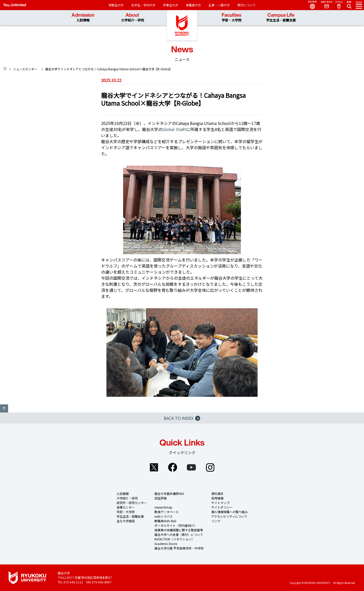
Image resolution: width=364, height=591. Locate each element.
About (133, 18)
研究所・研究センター (132, 503)
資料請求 (217, 494)
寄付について (246, 5)
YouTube (191, 467)
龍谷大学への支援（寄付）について (179, 534)
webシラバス (164, 516)
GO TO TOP (4, 408)
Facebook (173, 467)
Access (339, 5)
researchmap (163, 507)
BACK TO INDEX (182, 418)
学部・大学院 (126, 512)
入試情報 (123, 494)
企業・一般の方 (219, 5)
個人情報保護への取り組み (230, 512)
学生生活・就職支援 (130, 516)
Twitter (154, 467)
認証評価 (161, 498)
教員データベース (166, 512)
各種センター (126, 507)
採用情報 (217, 498)
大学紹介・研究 (127, 498)
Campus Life (281, 18)
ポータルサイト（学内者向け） (176, 525)
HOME (5, 69)
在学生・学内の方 (143, 5)
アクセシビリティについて (229, 516)
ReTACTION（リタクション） (174, 539)
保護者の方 (193, 5)
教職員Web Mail (165, 521)
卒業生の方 (171, 5)
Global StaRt (174, 129)
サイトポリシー (222, 507)
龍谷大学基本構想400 (169, 494)
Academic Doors (166, 544)
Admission (83, 18)
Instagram (210, 467)
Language (310, 5)
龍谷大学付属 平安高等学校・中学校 (179, 548)
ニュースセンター (25, 69)
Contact (325, 5)
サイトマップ (220, 503)
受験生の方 (116, 5)
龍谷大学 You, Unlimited (182, 25)
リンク (216, 521)
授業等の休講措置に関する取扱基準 (179, 530)
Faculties (232, 18)
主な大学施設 (126, 521)
